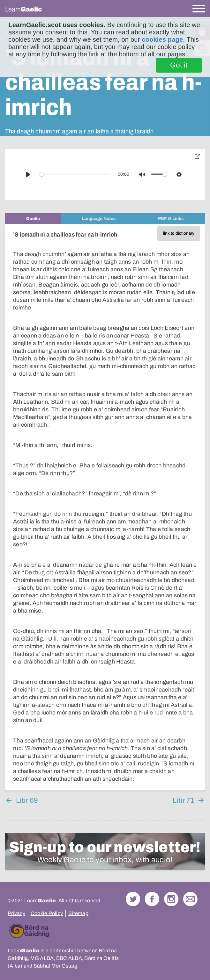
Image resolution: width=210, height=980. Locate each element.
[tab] (33, 219)
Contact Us (190, 899)
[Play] (28, 174)
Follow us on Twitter (133, 899)
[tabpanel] (105, 507)
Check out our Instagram (171, 899)
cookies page (162, 39)
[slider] (75, 174)
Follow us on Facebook (152, 899)
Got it (179, 65)
